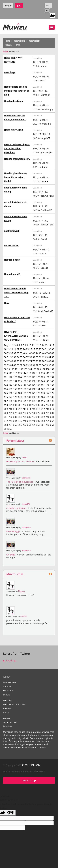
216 (38, 409)
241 (52, 417)
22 (18, 349)
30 (43, 349)
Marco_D (45, 95)
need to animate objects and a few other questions (17, 148)
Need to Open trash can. (17, 159)
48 (50, 353)
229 (47, 413)
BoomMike (26, 478)
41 (27, 353)
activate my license (16, 508)
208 (52, 405)
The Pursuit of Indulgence (20, 482)
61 (40, 357)
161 (38, 389)
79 (46, 361)
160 (34, 389)
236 (29, 417)
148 (29, 385)
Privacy (7, 718)
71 (21, 361)
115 (29, 373)
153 (52, 385)
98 (5, 369)
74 (31, 361)
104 (30, 369)
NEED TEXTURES (14, 130)
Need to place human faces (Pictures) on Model (16, 177)
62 (43, 357)
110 (6, 373)
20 (12, 349)
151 (43, 385)
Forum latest (15, 441)
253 (6, 425)
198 (6, 405)
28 (37, 349)
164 (52, 389)
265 (10, 429)
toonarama (45, 124)
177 (11, 397)
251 (47, 421)
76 (37, 361)
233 (15, 417)
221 (11, 413)
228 (43, 413)
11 (33, 345)
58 (31, 357)
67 (8, 361)
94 (43, 365)
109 (52, 369)
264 (6, 429)
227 (38, 413)
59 (34, 357)
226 (34, 413)
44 (37, 353)
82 (5, 365)
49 (53, 353)
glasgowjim (46, 153)
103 (26, 369)
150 (38, 385)
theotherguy (47, 109)
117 (38, 373)
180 (24, 397)
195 (43, 401)
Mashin (43, 253)
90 (31, 365)
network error (12, 245)
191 (24, 401)
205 (38, 405)
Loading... (10, 661)
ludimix (43, 167)
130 (47, 377)
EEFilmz (45, 340)
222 (15, 413)
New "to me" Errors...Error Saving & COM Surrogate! (16, 336)
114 (24, 373)
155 (11, 389)
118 (43, 373)
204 (34, 405)
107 (43, 369)
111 (11, 373)
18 (5, 349)
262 (47, 425)
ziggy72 (45, 297)
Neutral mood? (12, 260)
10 (30, 345)
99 (9, 369)
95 (46, 365)
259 (34, 425)
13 (40, 345)
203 (29, 405)
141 (47, 381)
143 (6, 385)
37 (15, 353)
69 (15, 361)
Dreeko (44, 268)
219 (52, 409)
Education (8, 690)
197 (52, 401)
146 (20, 385)
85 (15, 365)
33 (53, 349)
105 (34, 369)
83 (8, 365)
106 (39, 369)
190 (20, 401)
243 (11, 421)
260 (38, 425)
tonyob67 (45, 138)
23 (21, 349)
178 (15, 397)
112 (15, 373)
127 (34, 377)
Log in (8, 6)
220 (6, 413)
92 (37, 365)
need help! (10, 72)
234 (20, 417)
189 (15, 401)
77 (40, 361)
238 (38, 417)
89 (27, 365)
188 (11, 401)
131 (52, 377)
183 (38, 397)
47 (46, 353)
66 (5, 361)
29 (40, 349)
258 (29, 425)
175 (52, 393)
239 (43, 417)
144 (11, 385)
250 (43, 421)
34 (5, 353)
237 (34, 417)
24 (24, 349)
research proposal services (21, 461)
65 (53, 357)
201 (20, 405)
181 (29, 397)
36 (12, 353)
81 (53, 361)
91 (34, 365)
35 (8, 353)
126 (29, 377)
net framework (12, 231)
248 (34, 421)
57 (27, 357)
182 (34, 397)
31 (46, 349)
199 (11, 405)
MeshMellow (10, 683)
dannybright (47, 196)
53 (15, 357)
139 (38, 381)
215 (34, 409)
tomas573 (26, 504)
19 (8, 349)
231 (6, 417)
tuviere (44, 181)
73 (27, 361)
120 (52, 373)
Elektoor (22, 591)
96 (50, 365)
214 (29, 409)
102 (21, 369)
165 (6, 393)
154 (6, 389)
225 (29, 413)
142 (52, 381)
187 (6, 401)
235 (24, 417)
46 (43, 353)
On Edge (11, 555)
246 (24, 421)
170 (29, 393)
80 (50, 361)
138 (34, 381)
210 (11, 409)
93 (40, 365)
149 (34, 385)
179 (20, 397)
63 (46, 357)
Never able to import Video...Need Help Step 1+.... (16, 293)
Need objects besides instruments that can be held (17, 91)
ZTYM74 (23, 616)
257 (24, 425)
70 (18, 361)
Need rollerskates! (14, 101)
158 (24, 389)
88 (24, 365)
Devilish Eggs (13, 531)
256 (20, 425)
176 (6, 397)
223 (20, 413)
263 (52, 425)
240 (47, 417)
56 (24, 357)
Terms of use (10, 722)
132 (6, 381)
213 (24, 409)
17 (53, 345)
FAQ (18, 45)
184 (43, 397)
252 (52, 421)
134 (15, 381)
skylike (43, 325)
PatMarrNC (46, 210)
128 (38, 377)
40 (24, 353)
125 (24, 377)
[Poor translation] (11, 813)
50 (5, 357)
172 (38, 393)
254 (11, 425)
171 (34, 393)
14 (43, 345)
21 (15, 349)
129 (43, 377)
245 (20, 421)
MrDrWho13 (47, 311)
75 (34, 361)
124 (20, 377)
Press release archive (14, 704)
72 (24, 361)
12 (37, 345)
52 (12, 357)
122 (11, 377)
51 (8, 357)
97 (53, 365)
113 (20, 373)
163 (47, 389)
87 (21, 365)
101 (17, 369)
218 (47, 409)
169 (24, 393)
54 (18, 357)
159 (29, 389)
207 (47, 405)
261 (43, 425)
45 (40, 353)
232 (11, 417)
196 (47, 401)
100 (12, 369)
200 (15, 405)
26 (31, 349)
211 (15, 409)
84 (12, 365)
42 (31, 353)
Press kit (7, 700)
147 (24, 385)
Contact (7, 687)
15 (46, 345)
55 (21, 357)
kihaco (24, 457)
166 (11, 393)
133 (11, 381)
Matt (43, 282)
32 (50, 349)
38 (18, 353)
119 (47, 373)
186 (52, 397)
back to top (29, 780)
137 (29, 381)
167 (15, 393)
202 (24, 405)
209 (6, 409)
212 (20, 409)
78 (43, 361)
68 (12, 361)
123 (15, 377)
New (7, 303)
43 (34, 353)
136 (24, 381)
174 (47, 393)
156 (15, 389)
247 (29, 421)
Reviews (7, 708)
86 (18, 365)
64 (50, 357)
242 (6, 421)
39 (21, 353)
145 (15, 385)
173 (43, 393)
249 (38, 421)
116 (34, 373)
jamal (42, 80)
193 (34, 401)
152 (47, 385)
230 (52, 413)
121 (6, 377)
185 (47, 397)
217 (43, 409)
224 (24, 413)
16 (49, 345)
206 (43, 405)
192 (29, 401)
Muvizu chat (15, 574)
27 (34, 349)
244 (15, 421)
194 (38, 401)
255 (15, 425)
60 (37, 357)
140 (43, 381)
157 (20, 389)
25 (27, 349)
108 (48, 369)
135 (20, 381)
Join (19, 6)
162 (43, 389)
